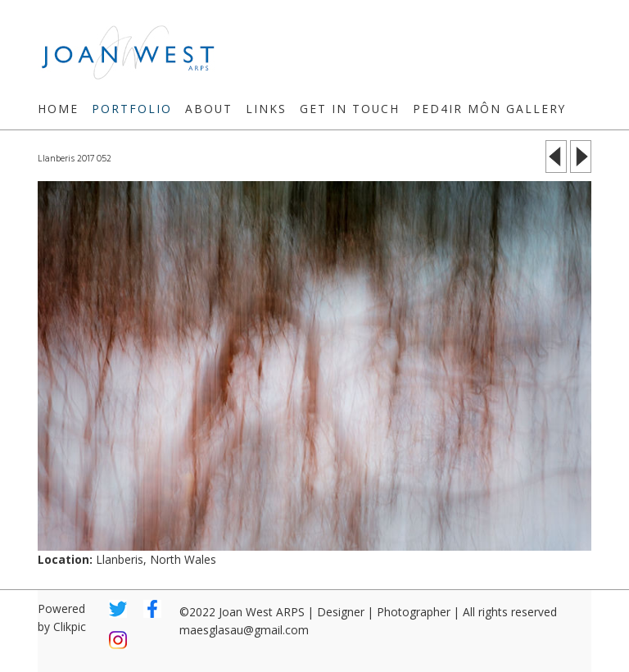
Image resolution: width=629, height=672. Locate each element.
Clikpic (70, 627)
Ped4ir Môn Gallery (489, 109)
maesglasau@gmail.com (244, 630)
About (209, 109)
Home (58, 109)
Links (266, 109)
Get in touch (350, 109)
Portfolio (132, 109)
